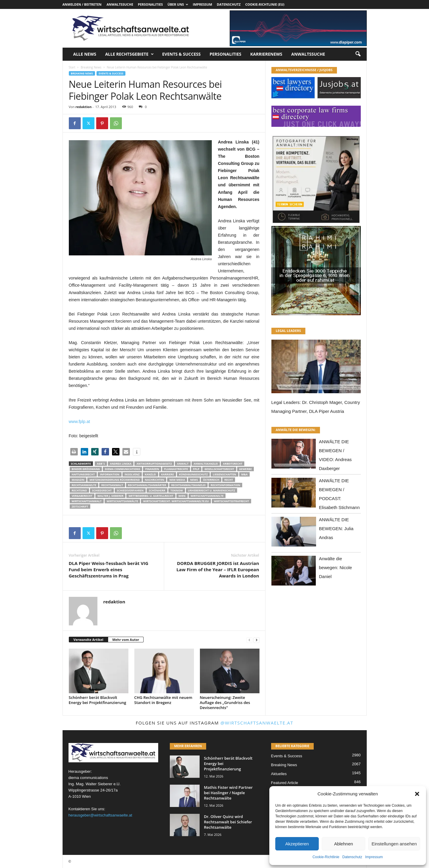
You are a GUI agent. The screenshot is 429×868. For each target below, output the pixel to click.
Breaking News (91, 67)
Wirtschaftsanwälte (122, 501)
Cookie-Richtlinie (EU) (265, 4)
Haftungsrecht (83, 474)
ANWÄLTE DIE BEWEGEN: (296, 430)
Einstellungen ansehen (394, 844)
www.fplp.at (80, 421)
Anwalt (183, 464)
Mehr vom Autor (126, 640)
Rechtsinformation (225, 485)
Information (110, 474)
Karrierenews (266, 54)
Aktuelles (279, 774)
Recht (229, 480)
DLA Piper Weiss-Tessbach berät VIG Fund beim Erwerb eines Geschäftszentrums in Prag (109, 569)
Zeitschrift (80, 506)
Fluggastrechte (176, 469)
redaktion (83, 107)
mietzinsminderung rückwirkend (115, 480)
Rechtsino (79, 490)
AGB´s (101, 464)
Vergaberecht (82, 496)
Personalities (150, 4)
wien (182, 496)
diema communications (122, 469)
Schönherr (157, 490)
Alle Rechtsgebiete (129, 54)
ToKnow (177, 490)
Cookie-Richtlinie (326, 857)
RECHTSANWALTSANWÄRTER (147, 485)
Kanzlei (150, 474)
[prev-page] (249, 640)
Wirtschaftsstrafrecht (231, 501)
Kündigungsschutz (193, 474)
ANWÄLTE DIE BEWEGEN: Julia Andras (336, 529)
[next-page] (257, 640)
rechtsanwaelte (84, 485)
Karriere (168, 474)
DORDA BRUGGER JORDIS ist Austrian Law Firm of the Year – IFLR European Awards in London (218, 569)
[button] (417, 794)
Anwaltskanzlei (206, 464)
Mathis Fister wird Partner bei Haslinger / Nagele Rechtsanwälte (229, 793)
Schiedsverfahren (130, 490)
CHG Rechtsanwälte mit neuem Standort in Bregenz (163, 700)
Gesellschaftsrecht (219, 469)
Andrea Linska (121, 464)
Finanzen (152, 469)
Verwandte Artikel (88, 640)
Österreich (211, 480)
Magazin (78, 480)
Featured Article (285, 783)
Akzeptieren (297, 844)
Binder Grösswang (86, 469)
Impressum (374, 857)
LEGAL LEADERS (289, 331)
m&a (244, 474)
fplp (196, 469)
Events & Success (181, 54)
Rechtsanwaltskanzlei (188, 485)
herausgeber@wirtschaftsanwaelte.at (100, 815)
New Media (177, 480)
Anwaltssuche (120, 4)
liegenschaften (224, 474)
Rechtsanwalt (112, 485)
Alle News (85, 54)
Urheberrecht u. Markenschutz (212, 490)
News (194, 480)
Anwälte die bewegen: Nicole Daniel (336, 568)
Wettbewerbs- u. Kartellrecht (151, 496)
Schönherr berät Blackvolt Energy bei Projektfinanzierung (98, 700)
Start (72, 67)
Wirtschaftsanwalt (87, 501)
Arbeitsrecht (233, 464)
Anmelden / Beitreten (82, 4)
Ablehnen (343, 844)
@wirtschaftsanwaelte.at (257, 723)
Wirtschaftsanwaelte (207, 496)
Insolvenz (132, 474)
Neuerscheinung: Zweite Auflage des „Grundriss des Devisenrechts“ (225, 702)
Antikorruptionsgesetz (154, 464)
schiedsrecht (102, 490)
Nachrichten (154, 480)
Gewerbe (245, 469)
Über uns (178, 4)
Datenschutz (352, 857)
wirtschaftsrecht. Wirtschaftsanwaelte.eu (176, 501)
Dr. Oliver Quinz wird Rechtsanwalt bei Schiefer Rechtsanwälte (228, 822)
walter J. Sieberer (110, 496)
